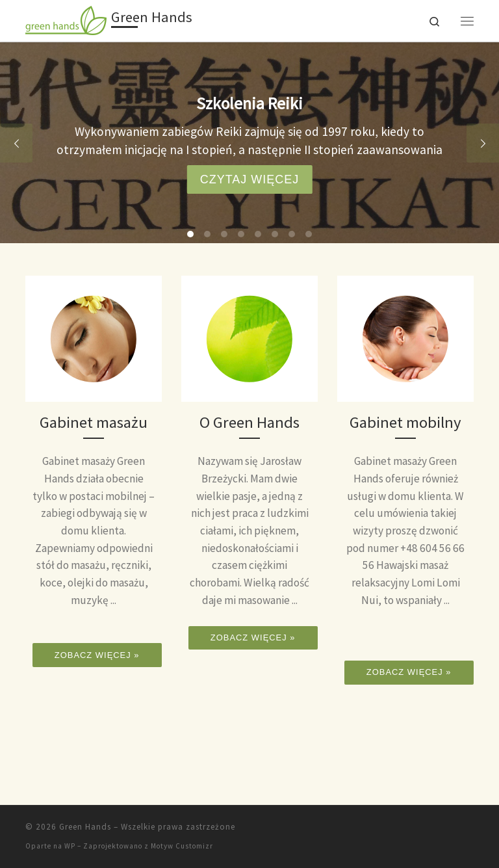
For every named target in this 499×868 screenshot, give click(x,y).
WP (70, 846)
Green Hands (85, 827)
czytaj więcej (250, 179)
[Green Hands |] (66, 19)
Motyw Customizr (182, 846)
